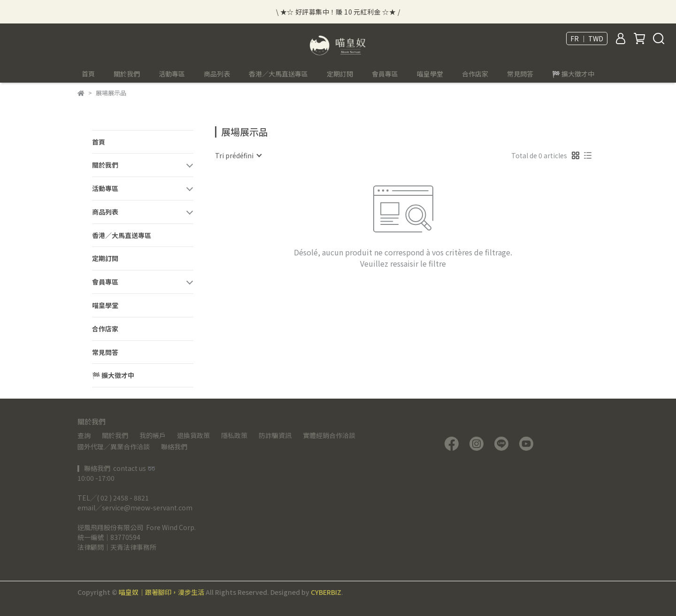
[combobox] (238, 155)
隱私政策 (234, 435)
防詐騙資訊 (275, 435)
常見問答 (520, 74)
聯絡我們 (174, 447)
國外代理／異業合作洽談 (114, 447)
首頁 (88, 74)
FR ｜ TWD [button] (587, 38)
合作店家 (475, 74)
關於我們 (115, 435)
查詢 (84, 435)
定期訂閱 (340, 74)
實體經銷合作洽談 (329, 435)
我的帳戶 (153, 435)
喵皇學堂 (430, 74)
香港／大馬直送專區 (278, 74)
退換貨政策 (193, 435)
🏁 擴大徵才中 (573, 74)
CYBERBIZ (326, 592)
